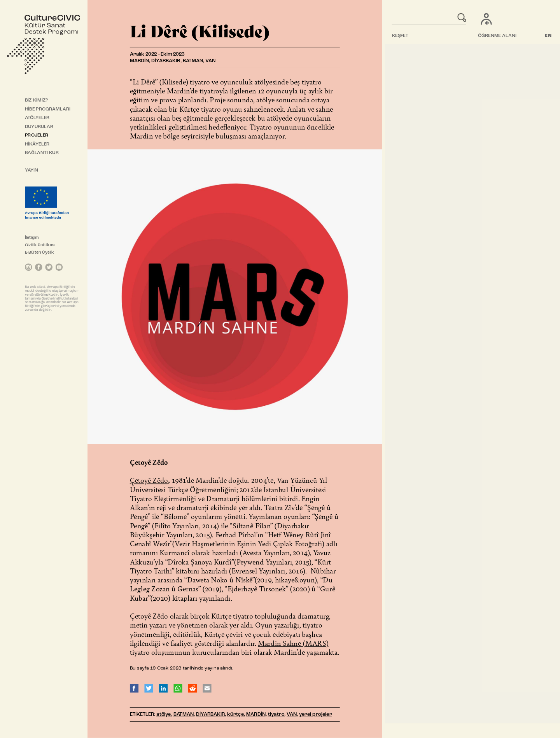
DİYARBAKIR (210, 714)
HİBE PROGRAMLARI (48, 109)
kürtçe (235, 714)
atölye (164, 714)
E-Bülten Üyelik (39, 253)
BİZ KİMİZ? (36, 100)
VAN (292, 714)
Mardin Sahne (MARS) (293, 643)
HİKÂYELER (37, 144)
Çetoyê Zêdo (149, 480)
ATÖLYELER (37, 118)
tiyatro (276, 714)
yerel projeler (316, 714)
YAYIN (32, 170)
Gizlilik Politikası (40, 245)
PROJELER (37, 135)
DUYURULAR (39, 127)
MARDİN (256, 714)
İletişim (32, 238)
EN (548, 36)
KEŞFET (400, 36)
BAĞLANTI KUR (42, 153)
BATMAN (184, 714)
